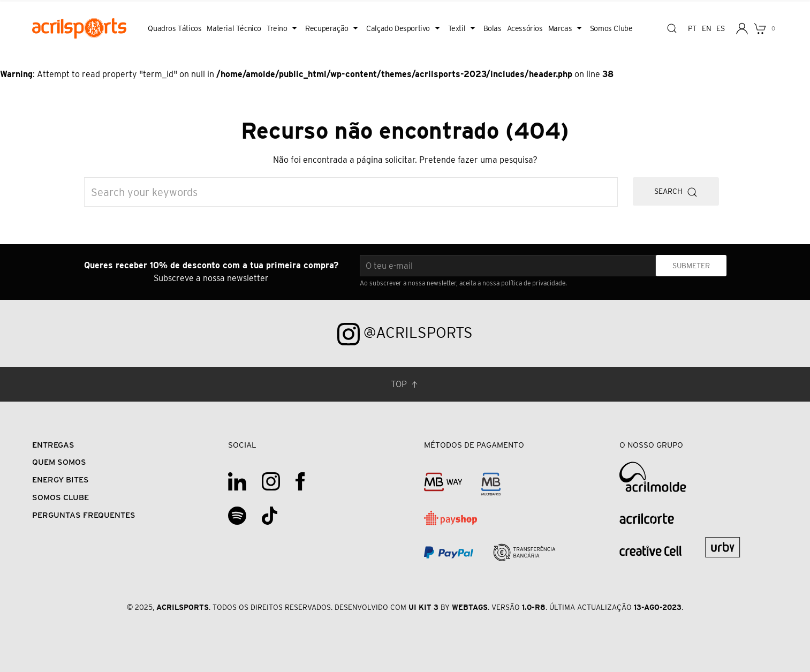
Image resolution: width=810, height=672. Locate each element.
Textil (463, 28)
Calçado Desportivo (404, 28)
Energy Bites (60, 480)
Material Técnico (234, 28)
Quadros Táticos (175, 28)
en (706, 28)
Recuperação (333, 28)
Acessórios (525, 28)
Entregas (53, 445)
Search (676, 192)
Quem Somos (59, 462)
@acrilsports (405, 334)
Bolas (493, 28)
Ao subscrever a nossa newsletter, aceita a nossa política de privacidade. (463, 283)
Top (405, 385)
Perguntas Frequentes (84, 515)
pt (692, 28)
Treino (283, 28)
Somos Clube (611, 28)
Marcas (566, 28)
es (720, 28)
